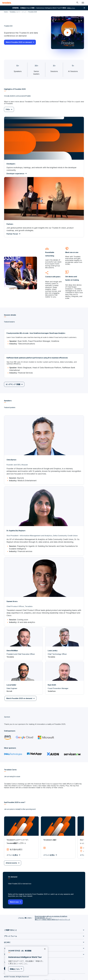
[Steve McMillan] (23, 639)
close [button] (84, 8)
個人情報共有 (27, 975)
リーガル (39, 975)
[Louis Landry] (65, 639)
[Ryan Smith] (65, 673)
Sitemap (7, 975)
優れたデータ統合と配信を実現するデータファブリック (52, 914)
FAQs (8, 109)
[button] (67, 33)
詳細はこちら (15, 969)
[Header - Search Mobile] (77, 3)
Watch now (14, 897)
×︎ (44, 949)
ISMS (54, 975)
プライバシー (16, 975)
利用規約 (47, 975)
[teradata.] (7, 3)
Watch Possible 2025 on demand (19, 42)
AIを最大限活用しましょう (43, 913)
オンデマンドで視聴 (13, 380)
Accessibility (62, 975)
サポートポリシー (74, 975)
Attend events (11, 858)
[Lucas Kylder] (23, 673)
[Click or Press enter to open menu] (83, 3)
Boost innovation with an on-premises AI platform (51, 911)
